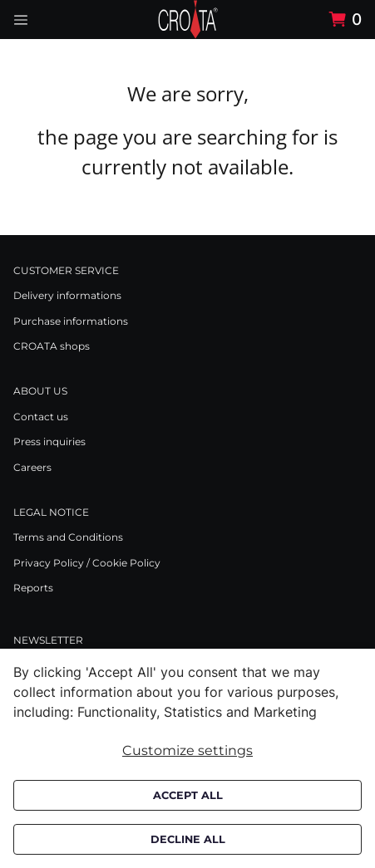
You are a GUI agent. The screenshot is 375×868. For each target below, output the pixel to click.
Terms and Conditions (68, 537)
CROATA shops (52, 346)
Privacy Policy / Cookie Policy (87, 563)
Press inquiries (49, 441)
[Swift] (188, 20)
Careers (32, 467)
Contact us (41, 417)
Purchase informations (71, 321)
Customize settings (187, 750)
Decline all (188, 839)
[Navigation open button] (21, 20)
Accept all (188, 795)
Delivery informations (67, 295)
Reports (33, 588)
